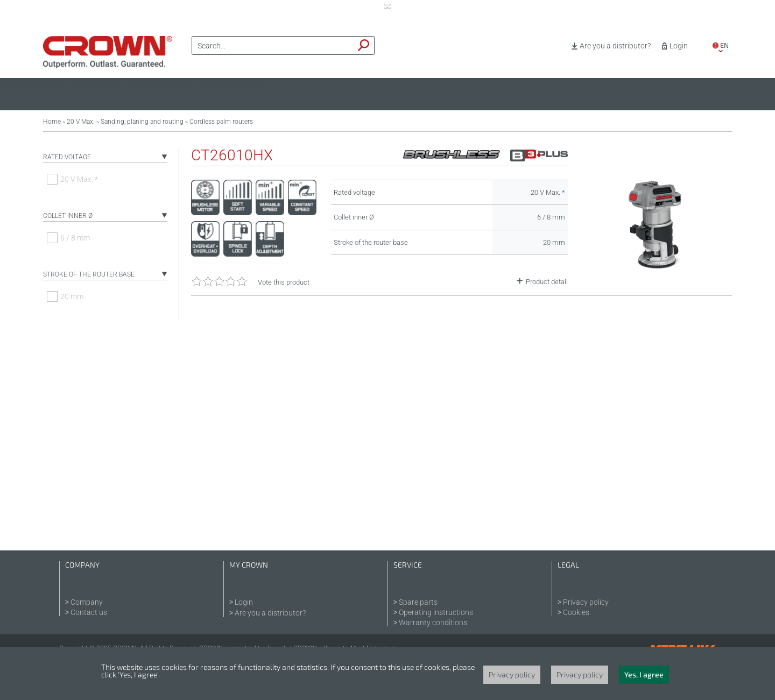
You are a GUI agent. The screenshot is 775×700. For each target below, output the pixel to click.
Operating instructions (436, 612)
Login (679, 46)
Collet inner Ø (68, 216)
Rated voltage (67, 157)
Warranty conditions (433, 623)
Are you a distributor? (615, 46)
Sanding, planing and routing (142, 122)
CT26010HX (232, 155)
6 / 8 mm (75, 238)
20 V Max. (81, 122)
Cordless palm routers (221, 122)
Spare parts (418, 602)
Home (52, 122)
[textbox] (273, 46)
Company (87, 602)
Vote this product (284, 282)
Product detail (547, 282)
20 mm (72, 296)
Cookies (576, 612)
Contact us (89, 612)
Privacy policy (586, 602)
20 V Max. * (79, 179)
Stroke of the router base (89, 274)
